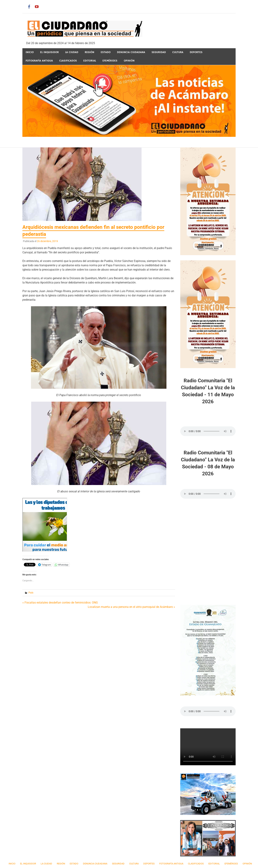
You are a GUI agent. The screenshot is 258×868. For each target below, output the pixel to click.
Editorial (90, 61)
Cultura (178, 52)
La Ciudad (72, 52)
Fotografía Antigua (39, 61)
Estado (106, 52)
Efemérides (110, 61)
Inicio (30, 52)
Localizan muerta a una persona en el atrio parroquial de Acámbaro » (131, 607)
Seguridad (159, 52)
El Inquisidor (49, 52)
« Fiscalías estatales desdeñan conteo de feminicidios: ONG (60, 603)
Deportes (196, 52)
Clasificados (68, 61)
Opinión (129, 61)
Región (89, 52)
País (31, 593)
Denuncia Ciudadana (131, 52)
